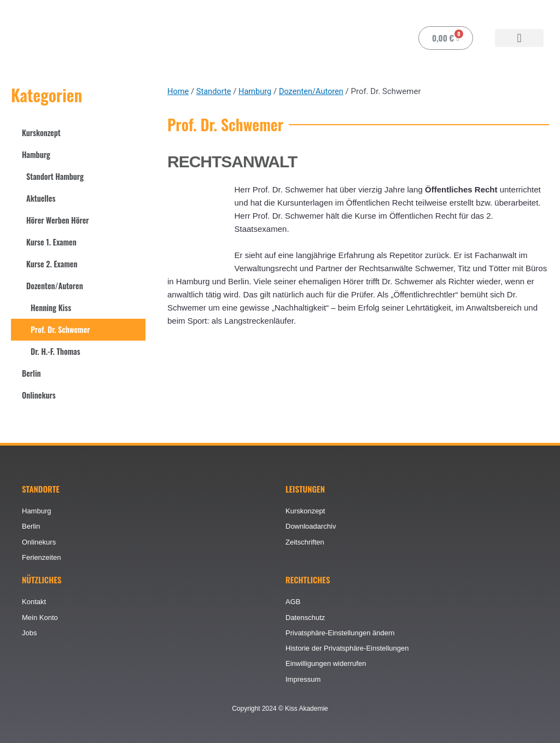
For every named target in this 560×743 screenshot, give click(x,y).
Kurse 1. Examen (52, 242)
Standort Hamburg (56, 177)
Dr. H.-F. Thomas (57, 352)
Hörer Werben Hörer (59, 220)
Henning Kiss (52, 308)
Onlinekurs (40, 395)
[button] (519, 38)
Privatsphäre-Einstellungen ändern (340, 631)
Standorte (215, 91)
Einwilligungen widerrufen (326, 663)
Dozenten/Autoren (56, 286)
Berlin (32, 373)
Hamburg (37, 155)
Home (178, 91)
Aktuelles (42, 198)
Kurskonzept (42, 133)
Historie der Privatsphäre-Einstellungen (347, 647)
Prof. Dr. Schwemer (62, 330)
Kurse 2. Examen (53, 264)
